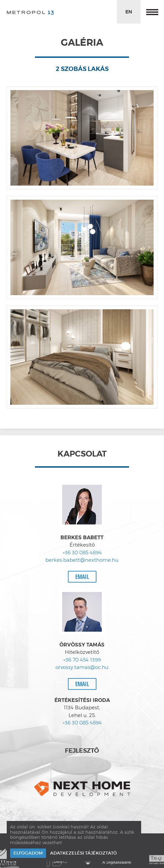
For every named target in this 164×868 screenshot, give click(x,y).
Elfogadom (28, 853)
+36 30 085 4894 (82, 553)
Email (82, 577)
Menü (152, 12)
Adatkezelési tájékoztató (84, 853)
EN (129, 12)
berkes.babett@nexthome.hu (82, 560)
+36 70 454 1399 (82, 660)
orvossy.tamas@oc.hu (82, 667)
